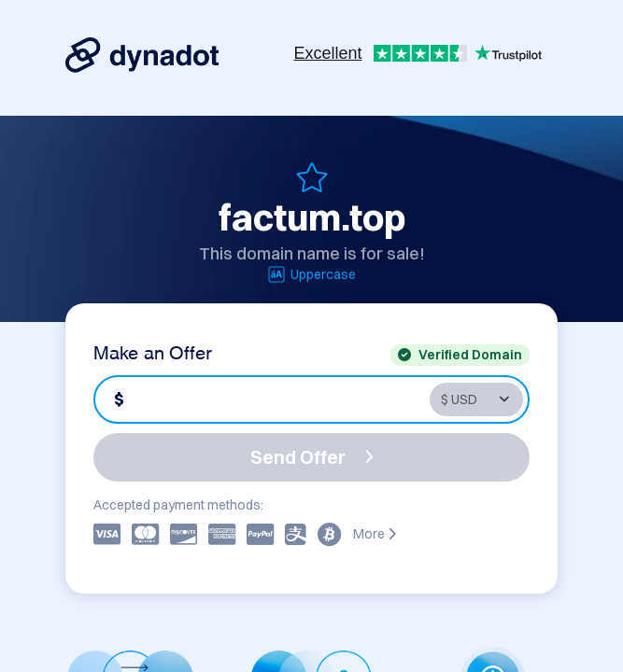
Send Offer (312, 457)
